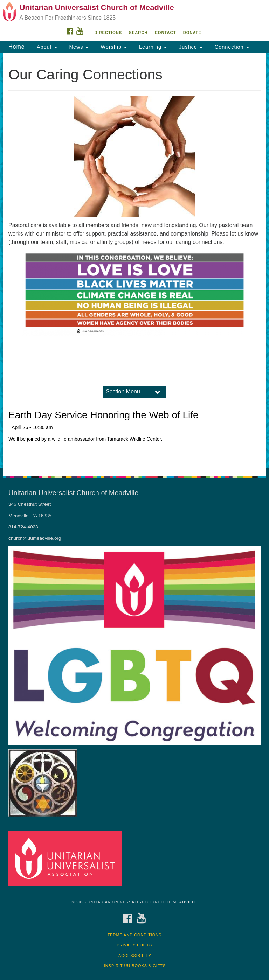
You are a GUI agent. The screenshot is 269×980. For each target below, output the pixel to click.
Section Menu (123, 391)
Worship (113, 47)
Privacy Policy (135, 945)
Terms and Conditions (135, 935)
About (46, 47)
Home (17, 47)
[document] (134, 261)
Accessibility (135, 955)
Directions (108, 33)
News (78, 47)
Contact (165, 33)
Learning (152, 47)
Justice (190, 47)
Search (138, 33)
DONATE (192, 33)
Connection (231, 47)
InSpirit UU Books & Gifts (135, 966)
